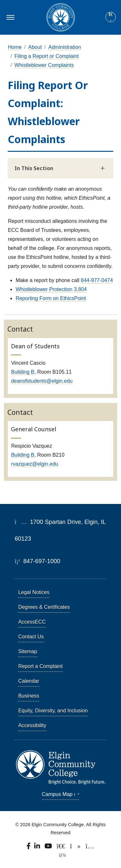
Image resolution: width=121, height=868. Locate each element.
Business (29, 696)
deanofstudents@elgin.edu (42, 381)
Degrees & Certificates (44, 607)
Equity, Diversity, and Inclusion (53, 711)
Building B (23, 372)
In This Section (34, 168)
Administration (65, 47)
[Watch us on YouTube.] (49, 848)
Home (15, 47)
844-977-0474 (97, 280)
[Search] (111, 17)
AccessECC (32, 622)
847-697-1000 (37, 561)
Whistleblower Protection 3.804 (51, 289)
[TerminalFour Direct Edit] (60, 855)
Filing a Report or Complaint (47, 56)
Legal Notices (34, 592)
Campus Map (61, 794)
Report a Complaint (40, 666)
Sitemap (28, 651)
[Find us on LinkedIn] (38, 848)
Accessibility (32, 725)
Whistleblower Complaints (44, 65)
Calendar (29, 681)
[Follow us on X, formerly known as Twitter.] (61, 848)
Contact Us (31, 637)
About (35, 47)
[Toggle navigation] (10, 17)
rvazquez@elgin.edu (35, 464)
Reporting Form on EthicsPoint (51, 298)
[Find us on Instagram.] (90, 848)
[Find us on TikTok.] (76, 848)
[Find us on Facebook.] (29, 848)
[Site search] (111, 17)
